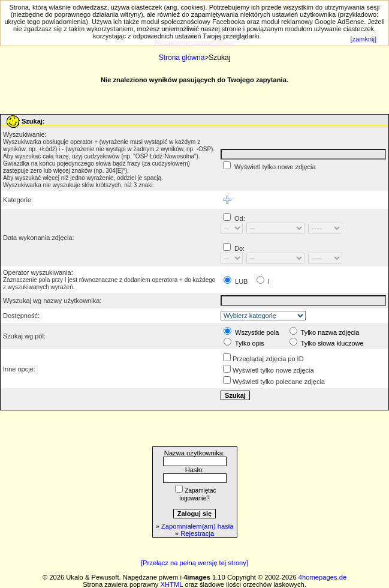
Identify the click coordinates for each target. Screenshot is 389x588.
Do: (239, 248)
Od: (240, 218)
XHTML (172, 584)
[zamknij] (364, 39)
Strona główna (182, 58)
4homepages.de (322, 577)
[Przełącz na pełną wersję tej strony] (194, 563)
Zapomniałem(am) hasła (197, 526)
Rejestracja (197, 533)
